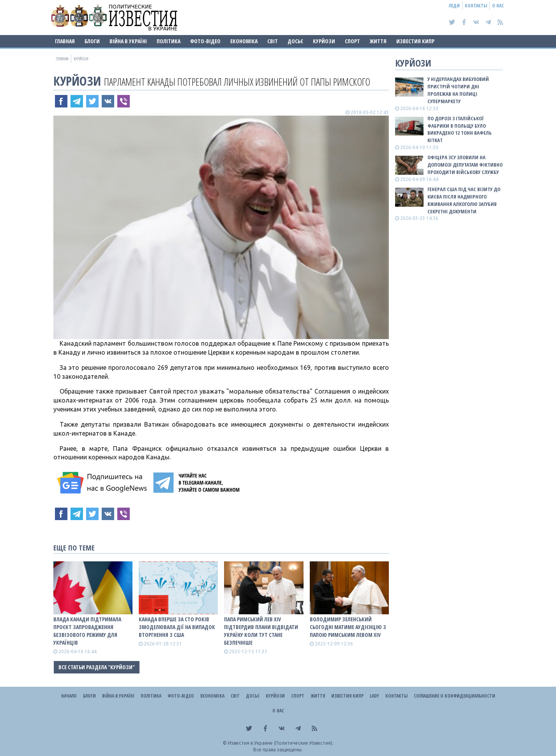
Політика (169, 41)
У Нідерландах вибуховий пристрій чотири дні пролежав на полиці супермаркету (458, 90)
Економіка (244, 41)
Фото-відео (205, 41)
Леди (454, 6)
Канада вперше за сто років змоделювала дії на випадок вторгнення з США (177, 627)
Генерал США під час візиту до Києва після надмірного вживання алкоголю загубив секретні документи (464, 200)
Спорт (352, 41)
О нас (498, 6)
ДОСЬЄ (295, 41)
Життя (378, 41)
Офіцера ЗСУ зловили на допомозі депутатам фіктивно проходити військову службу (465, 165)
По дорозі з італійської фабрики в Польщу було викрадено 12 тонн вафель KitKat (460, 129)
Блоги (92, 41)
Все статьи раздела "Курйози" (97, 667)
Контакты (476, 6)
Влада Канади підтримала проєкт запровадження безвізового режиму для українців (87, 631)
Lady (374, 696)
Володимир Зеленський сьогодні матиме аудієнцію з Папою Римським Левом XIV (348, 627)
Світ (273, 41)
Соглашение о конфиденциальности (455, 696)
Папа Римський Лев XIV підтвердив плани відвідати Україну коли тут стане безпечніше (261, 631)
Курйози (324, 41)
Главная (65, 41)
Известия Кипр (415, 41)
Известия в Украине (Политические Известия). (281, 743)
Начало (69, 696)
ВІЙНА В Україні (128, 41)
